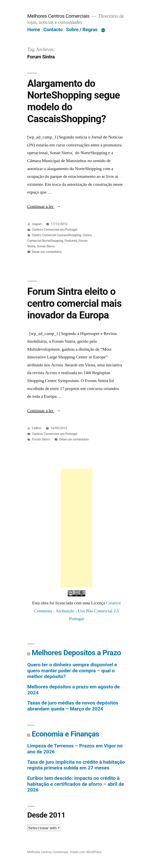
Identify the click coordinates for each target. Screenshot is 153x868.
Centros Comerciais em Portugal (55, 230)
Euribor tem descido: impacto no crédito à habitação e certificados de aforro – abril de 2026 (76, 784)
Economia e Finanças (65, 734)
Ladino (37, 428)
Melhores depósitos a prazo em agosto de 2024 (74, 690)
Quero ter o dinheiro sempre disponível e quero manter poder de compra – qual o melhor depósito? (72, 671)
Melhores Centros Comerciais (58, 16)
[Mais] (103, 30)
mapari (37, 224)
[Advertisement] (76, 528)
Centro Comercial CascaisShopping (57, 235)
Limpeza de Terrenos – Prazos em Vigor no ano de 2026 (75, 749)
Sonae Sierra (46, 246)
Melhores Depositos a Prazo (76, 653)
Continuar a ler (44, 206)
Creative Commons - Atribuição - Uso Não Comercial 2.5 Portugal (77, 611)
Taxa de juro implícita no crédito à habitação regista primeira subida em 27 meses (76, 765)
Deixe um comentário (47, 252)
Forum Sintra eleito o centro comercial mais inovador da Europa (75, 303)
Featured (71, 241)
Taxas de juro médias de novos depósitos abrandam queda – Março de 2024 (73, 706)
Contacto (53, 30)
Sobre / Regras (82, 30)
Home (34, 30)
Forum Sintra (41, 439)
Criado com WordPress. (86, 852)
